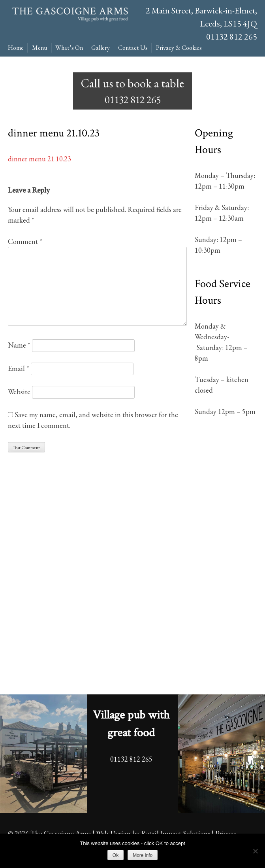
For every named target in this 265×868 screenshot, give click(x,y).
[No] (255, 851)
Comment (25, 241)
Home (16, 48)
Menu (39, 48)
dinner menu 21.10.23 (39, 159)
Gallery (101, 48)
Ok (116, 855)
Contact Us (133, 48)
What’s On (69, 48)
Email (19, 368)
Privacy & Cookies (179, 48)
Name (19, 345)
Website (19, 392)
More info (143, 855)
